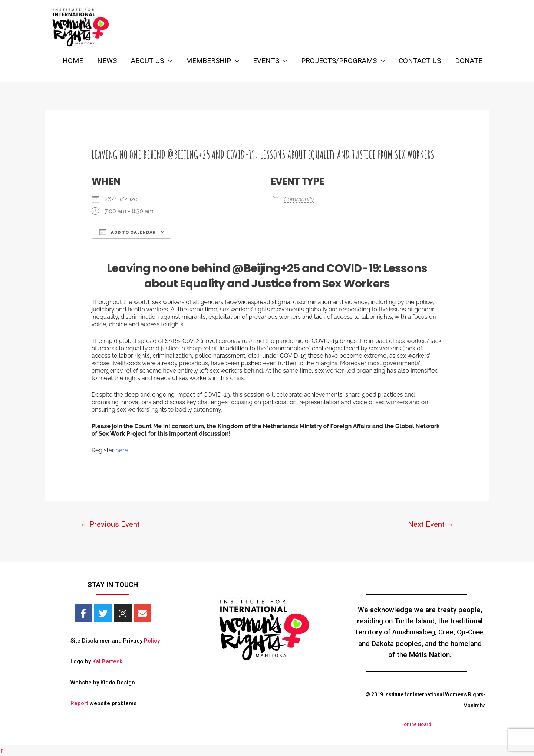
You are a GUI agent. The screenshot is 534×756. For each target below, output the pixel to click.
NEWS (107, 61)
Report (79, 703)
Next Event (431, 524)
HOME (73, 61)
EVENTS (266, 61)
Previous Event (110, 524)
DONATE (469, 61)
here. (122, 450)
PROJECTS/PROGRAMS (339, 61)
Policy (152, 641)
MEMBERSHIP (208, 61)
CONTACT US (420, 61)
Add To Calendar (128, 232)
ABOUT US (147, 61)
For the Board (416, 724)
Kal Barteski (108, 661)
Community (299, 199)
